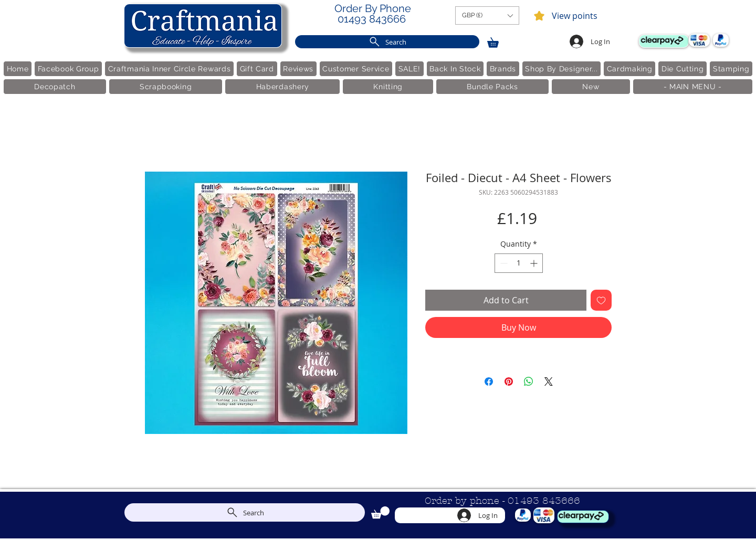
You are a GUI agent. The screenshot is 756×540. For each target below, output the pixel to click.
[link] (498, 41)
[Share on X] (549, 382)
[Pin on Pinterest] (509, 382)
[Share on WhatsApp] (529, 382)
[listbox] (487, 15)
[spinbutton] (519, 263)
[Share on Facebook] (489, 382)
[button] (487, 15)
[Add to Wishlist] (601, 300)
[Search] (387, 42)
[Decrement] (503, 263)
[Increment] (535, 263)
